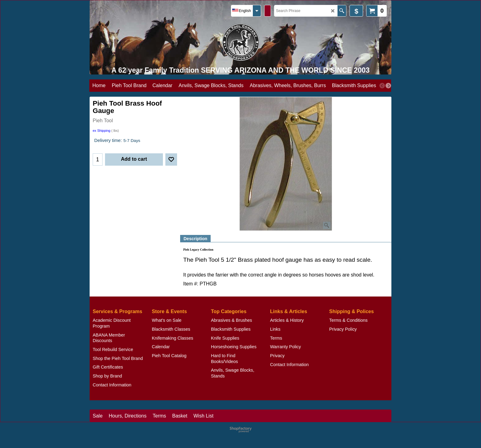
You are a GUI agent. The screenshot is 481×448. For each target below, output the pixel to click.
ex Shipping (102, 131)
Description (195, 239)
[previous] (382, 86)
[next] (388, 86)
